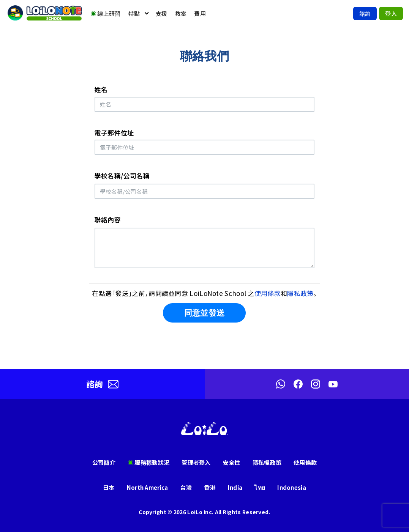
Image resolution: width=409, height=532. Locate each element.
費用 (200, 13)
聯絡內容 (108, 220)
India (235, 487)
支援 (162, 13)
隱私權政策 (267, 462)
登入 (391, 13)
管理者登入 (196, 462)
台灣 (186, 487)
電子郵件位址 (114, 133)
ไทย (260, 487)
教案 (181, 13)
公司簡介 (104, 462)
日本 (109, 487)
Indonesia (292, 487)
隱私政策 (300, 293)
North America (148, 487)
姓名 (101, 89)
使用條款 (268, 293)
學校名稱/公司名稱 (122, 175)
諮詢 (365, 13)
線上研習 (106, 13)
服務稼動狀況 (148, 462)
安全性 (232, 462)
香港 (210, 487)
